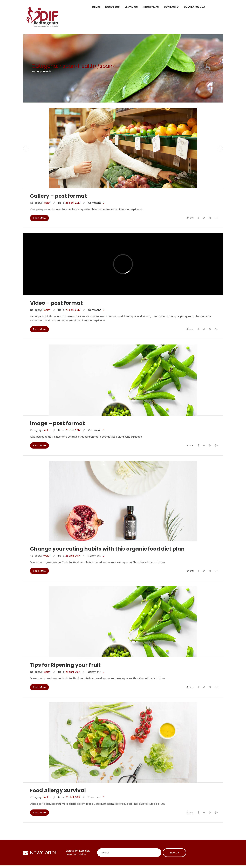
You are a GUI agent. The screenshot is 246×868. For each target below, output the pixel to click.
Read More (39, 218)
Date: (61, 203)
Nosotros (112, 7)
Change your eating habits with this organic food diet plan (107, 549)
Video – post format (56, 303)
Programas (151, 7)
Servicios (131, 7)
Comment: (95, 203)
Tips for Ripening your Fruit (65, 665)
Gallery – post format (58, 196)
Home (35, 72)
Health (47, 203)
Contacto (171, 7)
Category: (36, 203)
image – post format (57, 423)
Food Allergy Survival (58, 790)
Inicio (96, 7)
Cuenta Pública (194, 7)
